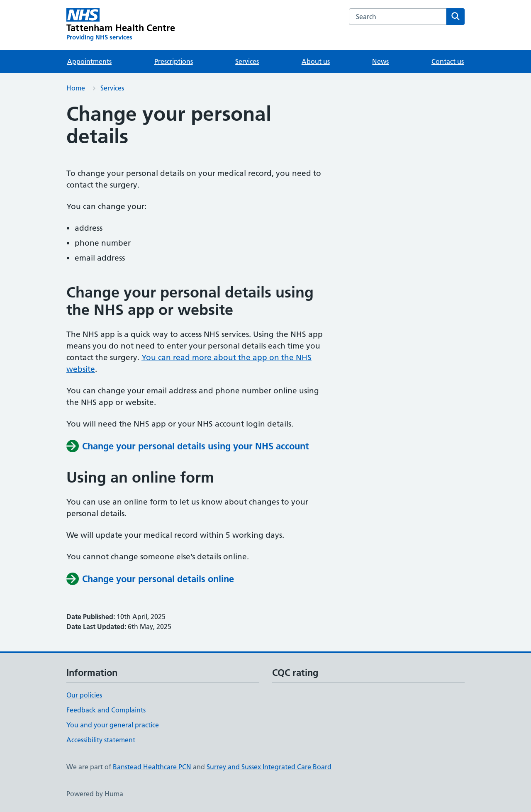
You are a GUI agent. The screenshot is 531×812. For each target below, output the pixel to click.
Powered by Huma (95, 794)
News (380, 61)
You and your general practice (113, 725)
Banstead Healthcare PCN (152, 767)
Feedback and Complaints (106, 710)
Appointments (89, 61)
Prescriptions (174, 61)
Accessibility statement (101, 740)
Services (247, 61)
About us (316, 61)
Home (76, 88)
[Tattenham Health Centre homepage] (121, 25)
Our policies (84, 695)
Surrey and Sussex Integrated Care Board (269, 767)
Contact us (448, 61)
